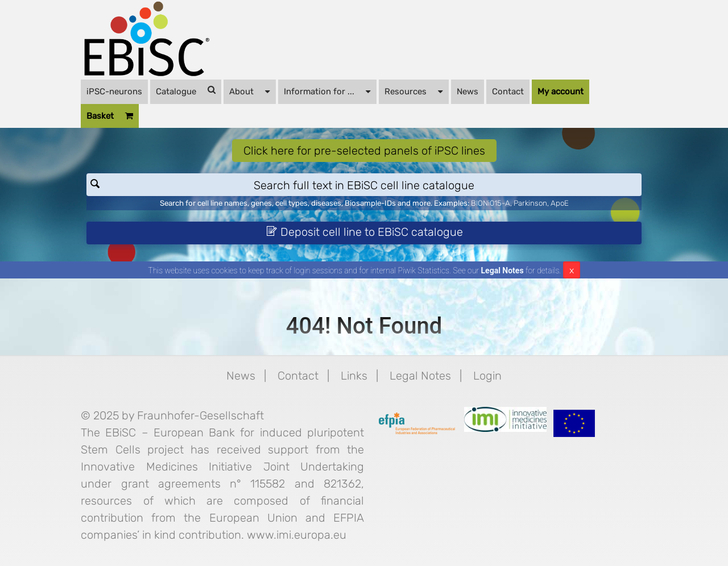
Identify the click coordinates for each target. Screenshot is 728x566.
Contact (508, 91)
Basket (110, 116)
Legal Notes (502, 270)
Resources (414, 91)
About (250, 91)
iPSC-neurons (114, 91)
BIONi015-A (491, 203)
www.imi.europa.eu (297, 535)
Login (487, 376)
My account (561, 91)
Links (354, 376)
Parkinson (530, 203)
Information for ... (327, 91)
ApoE (560, 203)
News (468, 91)
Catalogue (186, 91)
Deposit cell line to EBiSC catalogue (365, 232)
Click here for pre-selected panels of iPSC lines (364, 151)
